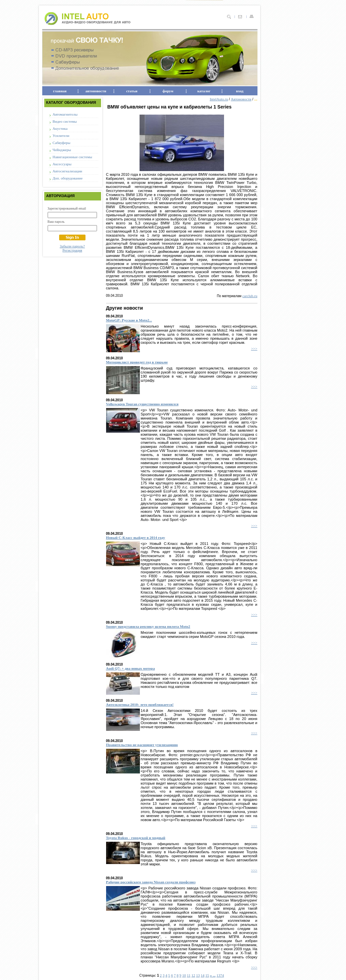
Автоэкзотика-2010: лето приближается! (140, 704)
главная (60, 91)
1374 (220, 975)
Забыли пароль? (72, 246)
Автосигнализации (68, 171)
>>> (254, 349)
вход (240, 91)
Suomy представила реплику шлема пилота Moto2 (148, 626)
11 (189, 975)
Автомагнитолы (65, 114)
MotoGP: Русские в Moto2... (129, 320)
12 (193, 975)
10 (184, 975)
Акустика (60, 128)
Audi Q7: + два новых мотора (131, 668)
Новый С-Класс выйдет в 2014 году (136, 537)
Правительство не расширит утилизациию (142, 745)
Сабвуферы (62, 143)
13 (198, 975)
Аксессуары (62, 164)
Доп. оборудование (68, 178)
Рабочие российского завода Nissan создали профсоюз (151, 882)
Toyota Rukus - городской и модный (136, 838)
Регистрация (72, 250)
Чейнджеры (62, 150)
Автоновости (241, 99)
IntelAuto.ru (219, 99)
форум (168, 91)
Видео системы (65, 121)
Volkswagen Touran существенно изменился (142, 404)
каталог (204, 91)
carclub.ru (250, 296)
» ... (213, 975)
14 (203, 975)
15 (207, 975)
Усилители (61, 136)
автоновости (96, 91)
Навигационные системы (72, 157)
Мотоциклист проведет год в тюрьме (137, 362)
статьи (132, 91)
